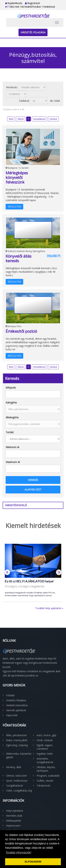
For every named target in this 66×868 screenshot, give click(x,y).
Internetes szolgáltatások (45, 760)
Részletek (14, 207)
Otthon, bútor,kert (17, 776)
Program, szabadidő (48, 776)
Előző (21, 119)
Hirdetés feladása (33, 32)
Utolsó (53, 119)
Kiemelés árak (14, 816)
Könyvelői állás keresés (19, 258)
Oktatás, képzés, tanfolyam (46, 769)
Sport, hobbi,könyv (17, 781)
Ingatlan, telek (45, 754)
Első (11, 119)
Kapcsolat (12, 715)
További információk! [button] (18, 852)
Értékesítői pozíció (21, 331)
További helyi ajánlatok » (49, 608)
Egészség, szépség (17, 745)
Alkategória (12, 417)
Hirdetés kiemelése (17, 705)
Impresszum (13, 826)
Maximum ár (13, 462)
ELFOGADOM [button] (33, 862)
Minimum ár (12, 447)
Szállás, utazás (45, 781)
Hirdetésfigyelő (16, 505)
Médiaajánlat (14, 821)
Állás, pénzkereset (16, 735)
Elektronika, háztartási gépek (19, 755)
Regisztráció (33, 3)
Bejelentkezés (14, 3)
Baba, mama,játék (17, 740)
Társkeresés (44, 786)
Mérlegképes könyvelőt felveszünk (17, 177)
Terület (10, 432)
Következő (39, 119)
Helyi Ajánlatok (15, 811)
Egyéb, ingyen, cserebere (45, 747)
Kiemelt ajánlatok (16, 710)
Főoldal (10, 695)
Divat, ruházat (45, 740)
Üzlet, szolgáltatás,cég (19, 790)
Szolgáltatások (15, 786)
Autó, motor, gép (46, 735)
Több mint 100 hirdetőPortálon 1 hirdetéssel (30, 7)
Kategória (11, 402)
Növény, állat (14, 767)
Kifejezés (11, 388)
